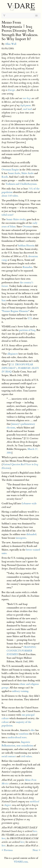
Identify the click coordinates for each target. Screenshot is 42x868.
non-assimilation (25, 746)
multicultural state (17, 737)
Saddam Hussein (26, 246)
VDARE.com (21, 862)
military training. (21, 691)
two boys (27, 98)
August (7, 805)
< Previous (7, 850)
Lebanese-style (29, 503)
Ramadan (27, 267)
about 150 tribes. (10, 196)
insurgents (21, 538)
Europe (11, 90)
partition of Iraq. (27, 330)
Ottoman (27, 226)
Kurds (5, 177)
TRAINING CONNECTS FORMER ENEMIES (21, 651)
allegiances (13, 354)
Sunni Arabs (14, 173)
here (35, 831)
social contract (9, 756)
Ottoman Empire (10, 170)
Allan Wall (11, 44)
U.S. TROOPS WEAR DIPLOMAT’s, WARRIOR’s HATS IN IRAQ (20, 368)
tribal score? (8, 215)
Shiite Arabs (27, 173)
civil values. (27, 756)
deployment (25, 105)
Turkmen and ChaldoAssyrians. (21, 184)
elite (33, 730)
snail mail (27, 109)
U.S (30, 318)
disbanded (31, 534)
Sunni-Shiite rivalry (16, 219)
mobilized (35, 802)
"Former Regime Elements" (15, 311)
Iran (4, 300)
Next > (37, 850)
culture (5, 722)
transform (24, 734)
